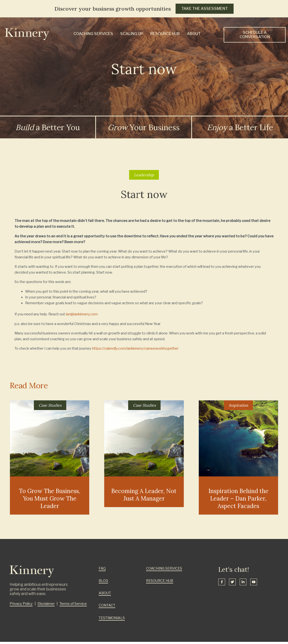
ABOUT (105, 595)
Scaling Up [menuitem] (132, 34)
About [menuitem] (194, 34)
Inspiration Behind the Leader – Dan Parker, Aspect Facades (238, 501)
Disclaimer (46, 606)
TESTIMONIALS (112, 620)
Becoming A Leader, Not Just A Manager (144, 497)
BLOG (104, 583)
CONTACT (107, 608)
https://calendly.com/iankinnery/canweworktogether (136, 351)
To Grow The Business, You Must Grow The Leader (50, 501)
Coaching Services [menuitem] (93, 34)
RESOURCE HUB (161, 583)
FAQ (102, 571)
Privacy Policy (21, 606)
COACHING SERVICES (165, 571)
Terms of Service (74, 606)
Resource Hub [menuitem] (165, 34)
